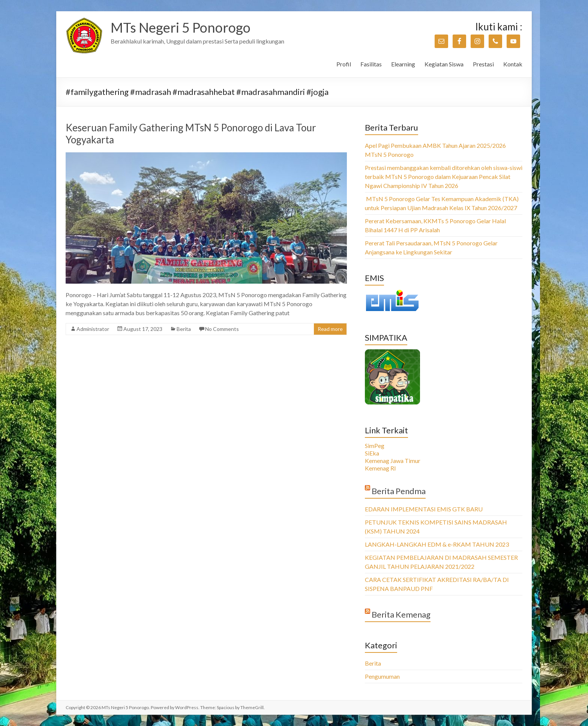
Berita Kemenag (401, 614)
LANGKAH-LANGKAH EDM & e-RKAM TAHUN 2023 (437, 544)
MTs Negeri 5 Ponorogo (181, 27)
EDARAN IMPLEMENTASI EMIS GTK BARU (424, 509)
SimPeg (375, 446)
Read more (330, 329)
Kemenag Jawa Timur (393, 461)
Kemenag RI (380, 468)
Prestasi (483, 64)
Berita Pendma (399, 491)
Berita (184, 329)
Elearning (403, 64)
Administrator (93, 329)
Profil (344, 64)
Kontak (513, 64)
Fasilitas (371, 64)
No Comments (222, 329)
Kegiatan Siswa (444, 64)
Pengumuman (382, 676)
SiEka (372, 453)
